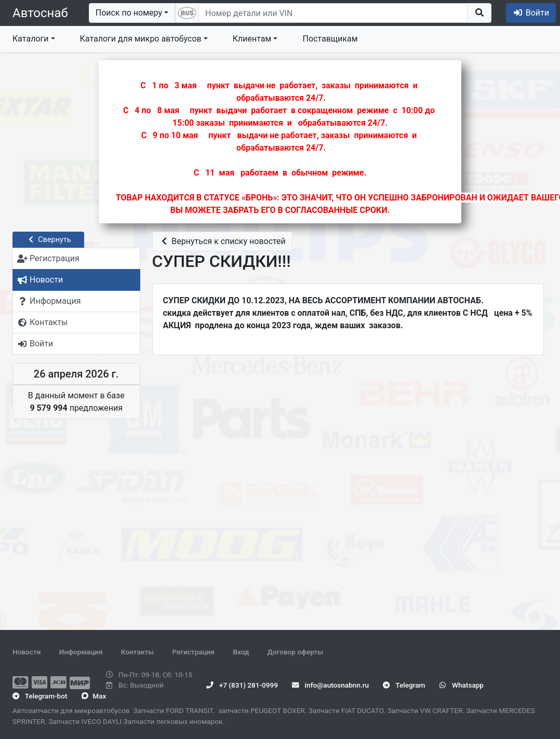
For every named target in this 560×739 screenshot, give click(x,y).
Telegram (404, 685)
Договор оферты (295, 652)
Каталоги (30, 39)
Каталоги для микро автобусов (141, 39)
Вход (241, 652)
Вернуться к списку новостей (222, 241)
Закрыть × (413, 73)
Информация (81, 652)
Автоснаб (40, 13)
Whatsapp (462, 685)
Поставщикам (330, 39)
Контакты (137, 652)
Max (94, 696)
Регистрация (193, 652)
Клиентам (252, 39)
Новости (26, 652)
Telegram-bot (40, 696)
